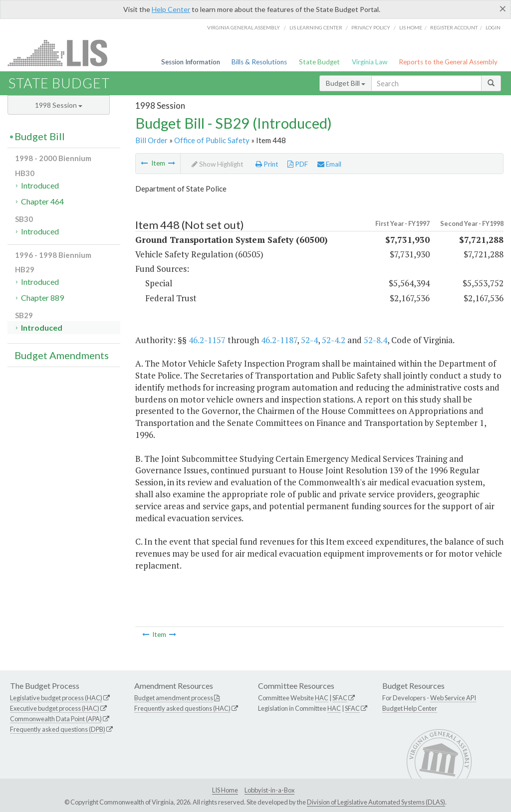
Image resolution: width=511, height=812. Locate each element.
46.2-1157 (207, 340)
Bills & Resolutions (259, 62)
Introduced (40, 185)
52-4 (309, 340)
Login (493, 27)
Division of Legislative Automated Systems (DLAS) (376, 802)
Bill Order (151, 140)
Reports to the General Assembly (448, 62)
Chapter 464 (42, 201)
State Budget (319, 62)
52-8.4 (376, 340)
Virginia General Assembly (244, 27)
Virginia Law (370, 62)
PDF (298, 164)
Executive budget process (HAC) (55, 708)
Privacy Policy (371, 27)
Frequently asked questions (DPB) (58, 729)
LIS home (411, 27)
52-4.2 (334, 340)
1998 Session (59, 105)
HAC (322, 698)
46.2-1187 (279, 340)
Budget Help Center (410, 708)
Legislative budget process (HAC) (56, 698)
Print (267, 164)
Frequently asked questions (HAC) (182, 708)
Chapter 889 (42, 298)
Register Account (454, 27)
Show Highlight (218, 164)
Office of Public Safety (212, 140)
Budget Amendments (62, 355)
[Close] (503, 8)
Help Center (171, 9)
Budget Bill (346, 83)
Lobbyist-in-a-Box (269, 790)
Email (329, 164)
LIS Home (225, 790)
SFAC (340, 698)
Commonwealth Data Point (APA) (56, 719)
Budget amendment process (174, 698)
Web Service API (453, 698)
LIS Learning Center (316, 27)
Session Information (191, 62)
